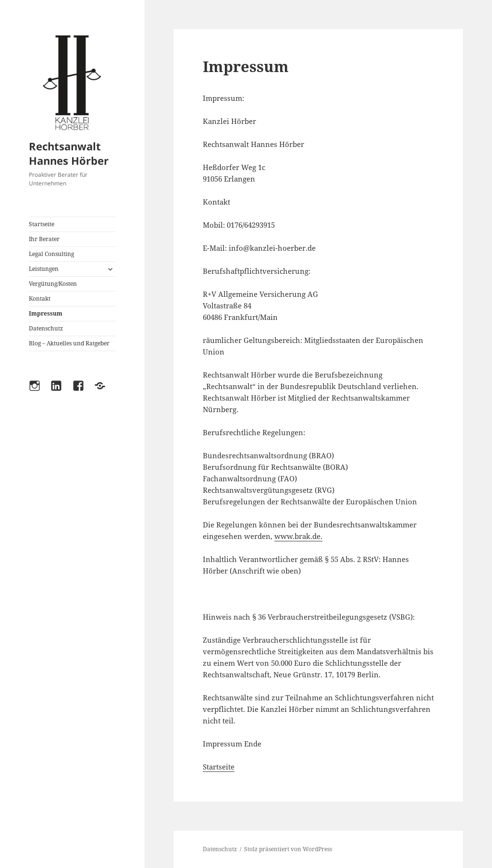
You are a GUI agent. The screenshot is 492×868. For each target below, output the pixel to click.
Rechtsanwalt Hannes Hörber (69, 153)
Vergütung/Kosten (53, 284)
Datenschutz (46, 328)
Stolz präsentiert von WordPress (288, 849)
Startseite (42, 224)
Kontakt (40, 299)
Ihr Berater (44, 239)
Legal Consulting (51, 254)
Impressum (46, 313)
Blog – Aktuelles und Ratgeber (69, 343)
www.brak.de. (298, 536)
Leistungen (44, 269)
